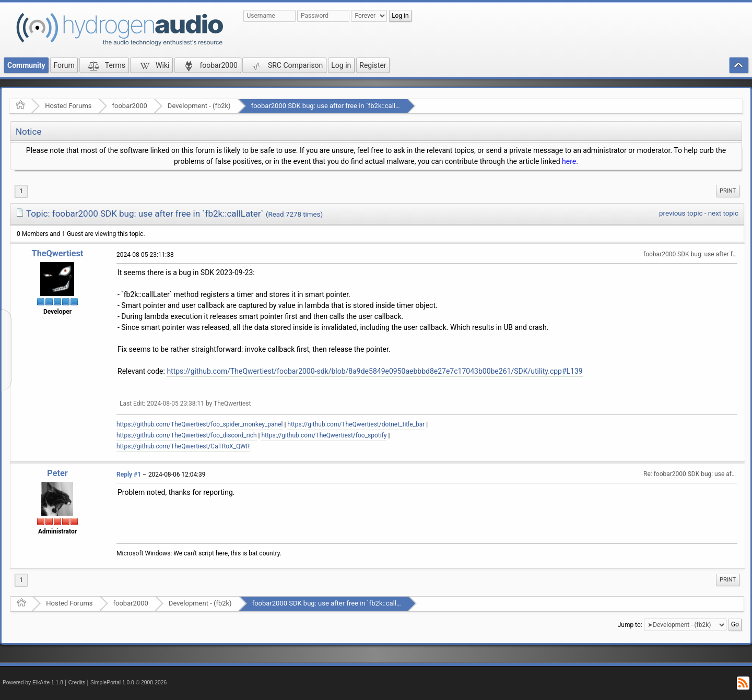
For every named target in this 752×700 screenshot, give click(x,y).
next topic (723, 213)
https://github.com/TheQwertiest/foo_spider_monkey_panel (199, 424)
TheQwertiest (58, 253)
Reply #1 (129, 474)
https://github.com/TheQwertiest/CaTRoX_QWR (183, 446)
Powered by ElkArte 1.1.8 (33, 683)
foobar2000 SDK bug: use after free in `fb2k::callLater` (332, 106)
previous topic (681, 213)
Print (728, 191)
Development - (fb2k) (199, 106)
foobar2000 (130, 106)
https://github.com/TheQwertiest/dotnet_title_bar (356, 424)
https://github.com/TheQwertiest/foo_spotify (324, 435)
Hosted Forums (68, 106)
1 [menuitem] (21, 191)
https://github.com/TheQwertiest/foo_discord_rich (187, 435)
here (569, 161)
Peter (57, 473)
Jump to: (630, 624)
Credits (77, 683)
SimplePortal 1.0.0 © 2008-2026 (128, 683)
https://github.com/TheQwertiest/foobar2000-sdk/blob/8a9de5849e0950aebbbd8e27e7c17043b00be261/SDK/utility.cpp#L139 (374, 371)
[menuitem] (728, 191)
